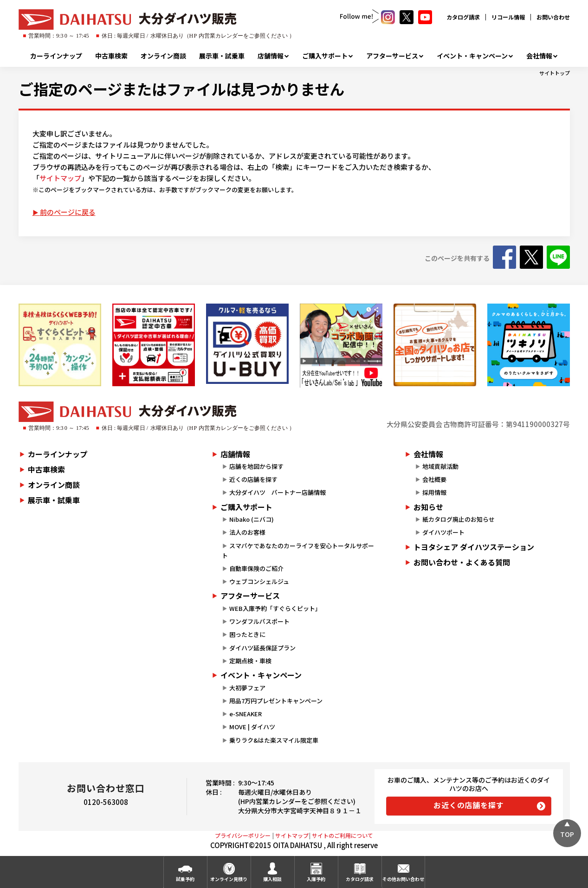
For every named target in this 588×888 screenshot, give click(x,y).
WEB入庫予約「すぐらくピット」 (275, 608)
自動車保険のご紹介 (256, 568)
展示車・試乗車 (222, 56)
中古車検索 (111, 56)
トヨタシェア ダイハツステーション (474, 547)
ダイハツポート (443, 532)
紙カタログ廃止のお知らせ (459, 519)
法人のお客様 (247, 532)
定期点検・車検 (250, 661)
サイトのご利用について (342, 835)
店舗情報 (271, 56)
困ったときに (247, 634)
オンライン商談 (163, 56)
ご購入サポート (325, 56)
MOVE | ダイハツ (252, 727)
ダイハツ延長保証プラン (262, 648)
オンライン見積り (229, 879)
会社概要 (434, 479)
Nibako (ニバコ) (252, 519)
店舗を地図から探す (256, 466)
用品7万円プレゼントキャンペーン (276, 701)
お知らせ (428, 507)
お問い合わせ (553, 17)
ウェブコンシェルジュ (259, 581)
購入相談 (272, 879)
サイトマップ (60, 178)
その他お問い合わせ (403, 879)
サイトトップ (555, 73)
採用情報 (434, 492)
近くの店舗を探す (253, 479)
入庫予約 (316, 879)
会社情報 (539, 56)
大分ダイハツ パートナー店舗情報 (278, 492)
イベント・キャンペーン (472, 56)
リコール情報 (508, 17)
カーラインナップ (56, 56)
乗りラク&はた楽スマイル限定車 (274, 740)
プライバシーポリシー (243, 835)
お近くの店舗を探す (468, 805)
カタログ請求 (463, 17)
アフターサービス (392, 56)
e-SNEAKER (246, 714)
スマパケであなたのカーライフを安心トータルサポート (298, 551)
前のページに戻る (68, 212)
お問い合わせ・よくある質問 (462, 562)
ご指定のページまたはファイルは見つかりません (181, 89)
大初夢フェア (247, 688)
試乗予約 (185, 879)
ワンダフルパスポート (259, 621)
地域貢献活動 (440, 466)
